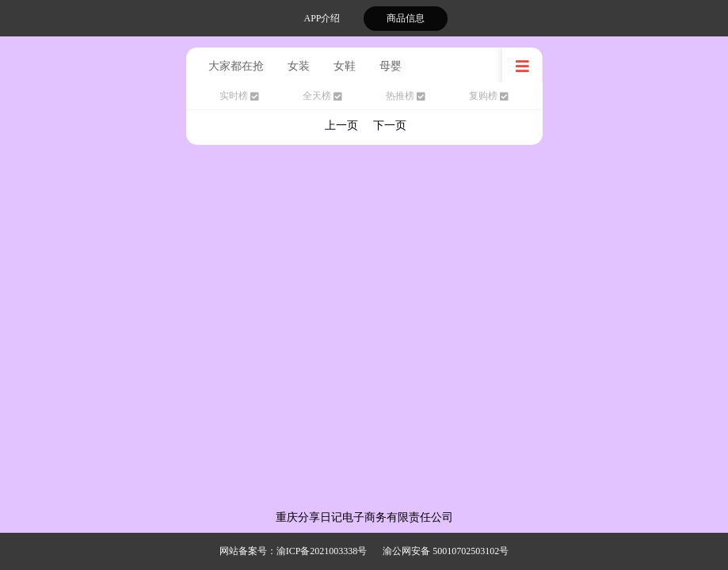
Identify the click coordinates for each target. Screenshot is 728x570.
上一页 (341, 125)
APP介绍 (322, 18)
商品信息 (406, 18)
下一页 (390, 125)
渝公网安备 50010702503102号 (446, 551)
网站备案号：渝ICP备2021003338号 (293, 551)
